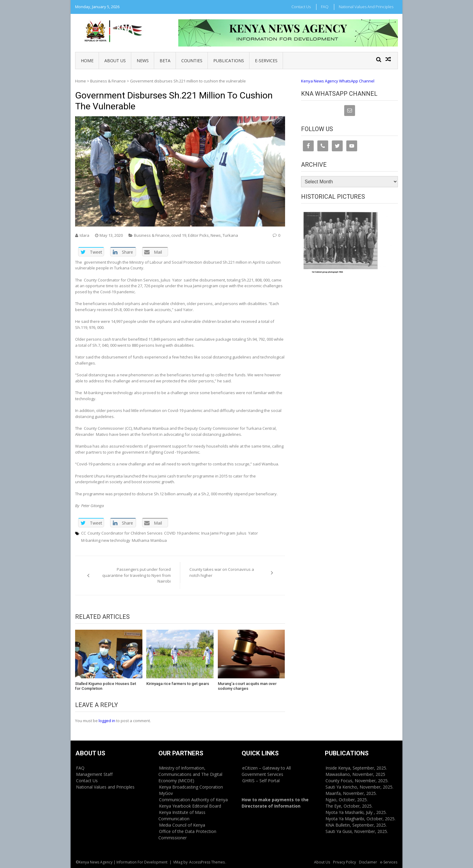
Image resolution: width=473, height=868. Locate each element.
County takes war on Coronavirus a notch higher (222, 572)
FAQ (325, 7)
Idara (84, 235)
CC (84, 533)
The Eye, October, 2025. (349, 806)
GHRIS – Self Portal (261, 781)
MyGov (166, 793)
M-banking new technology (106, 540)
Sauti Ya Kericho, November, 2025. (359, 787)
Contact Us (301, 7)
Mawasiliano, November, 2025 (355, 774)
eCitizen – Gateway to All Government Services (266, 771)
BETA (165, 61)
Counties (192, 61)
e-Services (266, 61)
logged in (107, 721)
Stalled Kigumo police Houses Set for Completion (106, 686)
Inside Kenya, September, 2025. (356, 768)
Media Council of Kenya (182, 825)
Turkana (230, 235)
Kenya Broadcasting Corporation (191, 787)
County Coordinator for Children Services (125, 533)
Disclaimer (368, 862)
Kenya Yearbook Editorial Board (190, 806)
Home (87, 61)
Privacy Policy (344, 862)
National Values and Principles (366, 7)
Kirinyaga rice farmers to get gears (178, 684)
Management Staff (94, 774)
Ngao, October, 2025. (347, 800)
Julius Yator (247, 533)
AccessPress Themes (207, 862)
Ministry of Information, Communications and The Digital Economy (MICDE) (190, 774)
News (143, 61)
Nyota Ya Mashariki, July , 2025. (356, 812)
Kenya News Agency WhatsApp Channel (338, 81)
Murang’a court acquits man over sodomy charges (247, 686)
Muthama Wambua (149, 540)
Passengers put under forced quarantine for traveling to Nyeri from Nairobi (137, 575)
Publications (229, 61)
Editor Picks (198, 235)
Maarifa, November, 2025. (351, 793)
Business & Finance (108, 81)
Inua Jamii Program (218, 533)
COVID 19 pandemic (182, 533)
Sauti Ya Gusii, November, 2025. (357, 831)
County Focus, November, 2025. (357, 781)
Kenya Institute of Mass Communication (182, 815)
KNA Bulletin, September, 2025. (356, 825)
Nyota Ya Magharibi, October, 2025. (360, 819)
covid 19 (179, 235)
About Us (115, 61)
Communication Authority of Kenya (193, 800)
